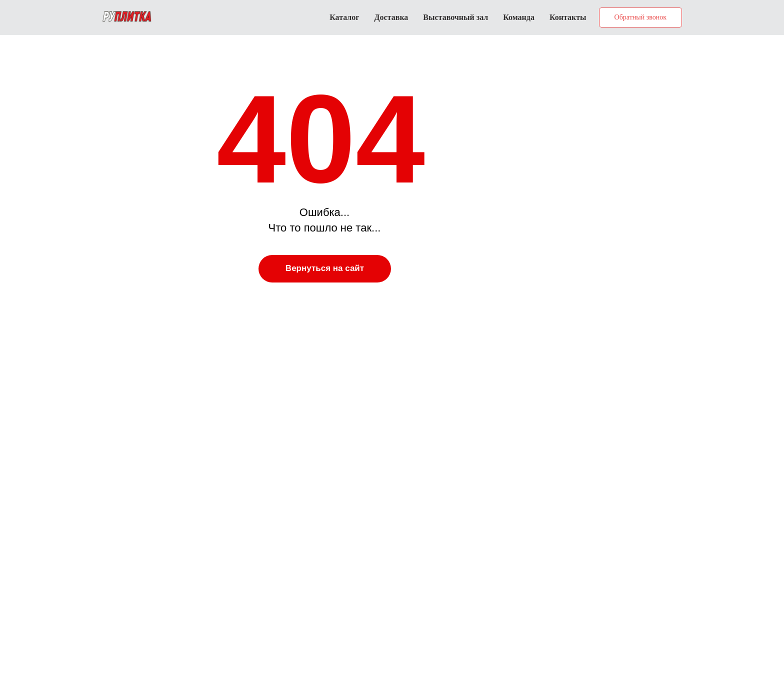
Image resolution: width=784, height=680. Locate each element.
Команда (519, 17)
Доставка (391, 17)
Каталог (344, 17)
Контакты (568, 17)
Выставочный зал (455, 17)
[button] (640, 17)
